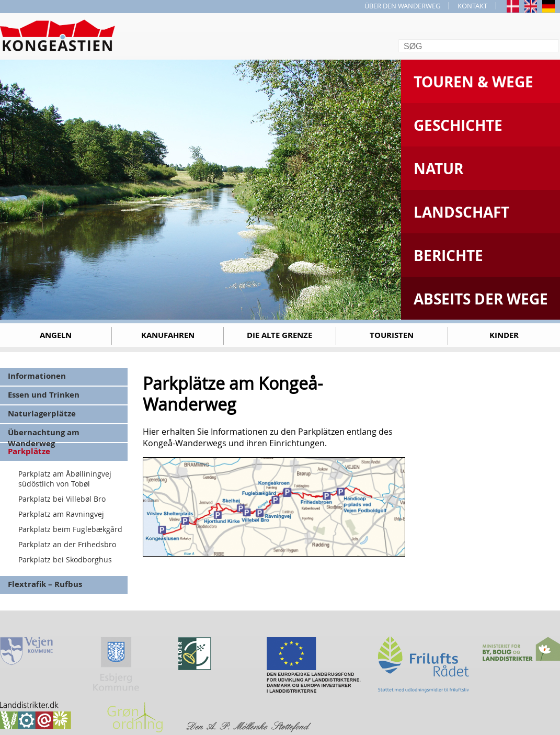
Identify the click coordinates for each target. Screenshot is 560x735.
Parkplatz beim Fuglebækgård (70, 529)
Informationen (37, 376)
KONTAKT (472, 6)
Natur (438, 169)
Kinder (504, 335)
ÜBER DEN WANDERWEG (402, 6)
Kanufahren (168, 335)
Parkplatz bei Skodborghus (65, 559)
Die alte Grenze (279, 335)
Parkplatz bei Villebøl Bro (62, 499)
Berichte (448, 256)
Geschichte (458, 125)
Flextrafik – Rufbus (45, 584)
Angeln (56, 335)
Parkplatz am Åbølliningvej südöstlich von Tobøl (65, 479)
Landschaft (461, 212)
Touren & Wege (473, 82)
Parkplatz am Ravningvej (61, 514)
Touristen (392, 335)
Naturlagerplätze (42, 414)
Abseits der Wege (481, 299)
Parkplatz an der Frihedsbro (67, 544)
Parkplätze (29, 451)
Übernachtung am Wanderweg (44, 434)
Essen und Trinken (44, 395)
